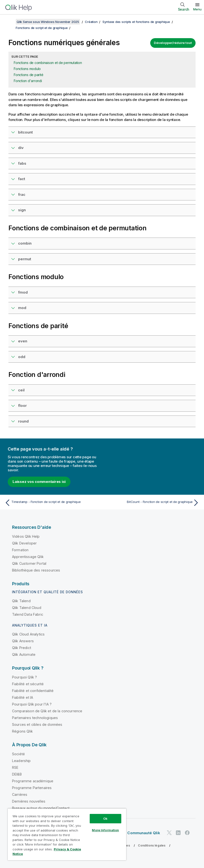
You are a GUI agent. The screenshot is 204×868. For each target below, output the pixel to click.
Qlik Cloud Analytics (28, 634)
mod (22, 308)
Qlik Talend (21, 601)
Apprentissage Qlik (28, 557)
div (21, 148)
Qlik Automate (24, 654)
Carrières (20, 794)
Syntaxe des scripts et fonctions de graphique (136, 22)
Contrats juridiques (26, 845)
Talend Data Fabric (28, 614)
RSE (15, 767)
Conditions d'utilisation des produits (75, 845)
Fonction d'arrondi (28, 81)
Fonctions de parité (28, 75)
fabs (22, 163)
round (23, 421)
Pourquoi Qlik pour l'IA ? (32, 704)
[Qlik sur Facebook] (187, 833)
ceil (21, 390)
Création (91, 22)
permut (25, 259)
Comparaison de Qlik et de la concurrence (47, 711)
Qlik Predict (22, 648)
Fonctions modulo (27, 69)
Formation (20, 550)
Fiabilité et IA (23, 697)
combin (25, 243)
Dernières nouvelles (29, 801)
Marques (60, 852)
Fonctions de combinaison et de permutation (48, 63)
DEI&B (17, 774)
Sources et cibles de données (37, 724)
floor (22, 406)
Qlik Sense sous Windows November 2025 (48, 22)
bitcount (25, 132)
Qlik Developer (24, 543)
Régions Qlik (22, 731)
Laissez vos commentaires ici (39, 482)
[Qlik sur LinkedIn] (178, 833)
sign (22, 210)
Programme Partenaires (32, 788)
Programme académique (33, 781)
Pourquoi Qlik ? (24, 677)
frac (22, 194)
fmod (23, 292)
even (23, 341)
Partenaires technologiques (35, 718)
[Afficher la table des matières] (10, 22)
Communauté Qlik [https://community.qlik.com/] (144, 833)
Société (18, 754)
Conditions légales (152, 845)
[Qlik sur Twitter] (169, 833)
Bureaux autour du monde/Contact (41, 808)
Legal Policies (119, 845)
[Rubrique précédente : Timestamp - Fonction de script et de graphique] (52, 503)
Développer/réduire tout (173, 43)
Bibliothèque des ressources (36, 570)
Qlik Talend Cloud (27, 608)
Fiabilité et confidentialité (33, 691)
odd (22, 357)
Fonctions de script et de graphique (42, 28)
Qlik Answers (23, 641)
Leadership (21, 761)
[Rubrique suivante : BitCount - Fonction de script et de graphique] (152, 503)
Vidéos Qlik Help (26, 536)
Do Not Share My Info (90, 852)
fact (22, 179)
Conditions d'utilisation (29, 852)
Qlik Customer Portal (29, 563)
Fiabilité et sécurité (28, 684)
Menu (197, 9)
